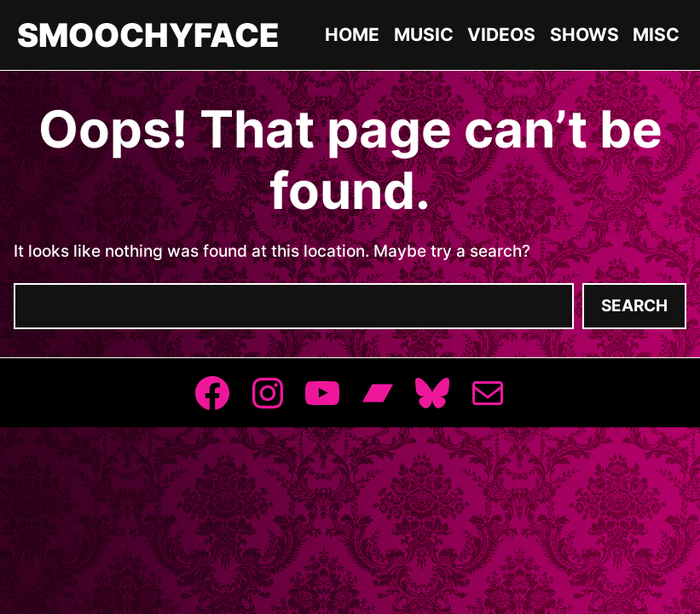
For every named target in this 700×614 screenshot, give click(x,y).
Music (424, 35)
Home (352, 35)
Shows (584, 35)
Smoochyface (148, 35)
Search (634, 306)
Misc (656, 35)
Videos (501, 35)
